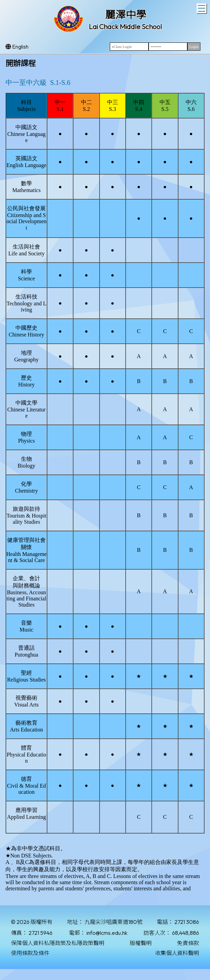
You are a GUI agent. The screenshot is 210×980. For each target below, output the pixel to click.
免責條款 (188, 943)
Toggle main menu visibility (202, 8)
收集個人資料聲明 (177, 953)
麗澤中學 (126, 15)
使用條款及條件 (30, 953)
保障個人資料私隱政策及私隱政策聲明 (58, 943)
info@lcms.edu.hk (107, 933)
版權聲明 (141, 943)
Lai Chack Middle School (125, 27)
